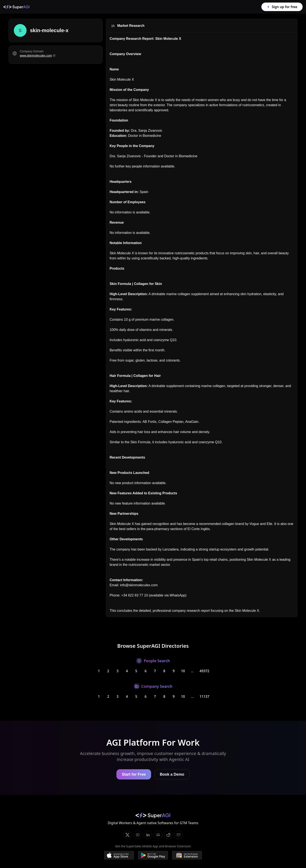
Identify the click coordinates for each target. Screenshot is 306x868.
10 (183, 671)
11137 (204, 696)
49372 (204, 671)
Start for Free (134, 774)
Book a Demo (172, 774)
